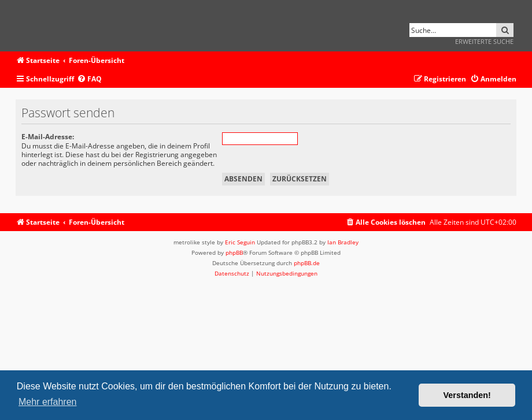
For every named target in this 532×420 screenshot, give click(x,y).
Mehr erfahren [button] (48, 402)
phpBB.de (307, 263)
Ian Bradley (343, 242)
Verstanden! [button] (467, 395)
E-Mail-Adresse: (48, 137)
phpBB (234, 252)
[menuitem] (89, 79)
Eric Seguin (240, 242)
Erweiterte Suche (484, 41)
